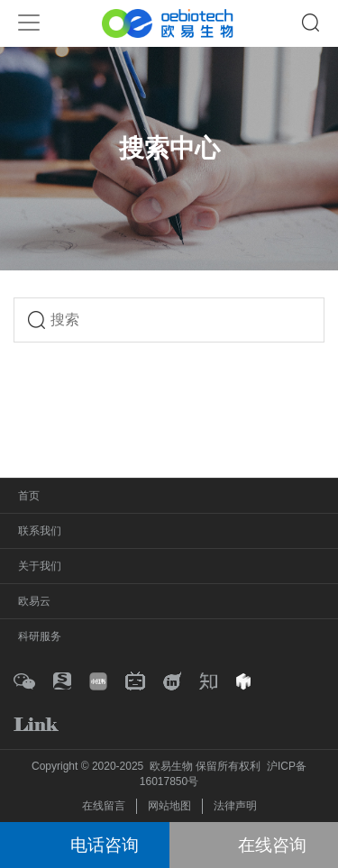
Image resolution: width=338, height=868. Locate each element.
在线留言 (104, 806)
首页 (29, 496)
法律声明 (235, 806)
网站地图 (169, 806)
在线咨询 (272, 845)
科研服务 (40, 636)
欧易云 (34, 601)
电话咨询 (105, 845)
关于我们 (40, 566)
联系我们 (40, 531)
